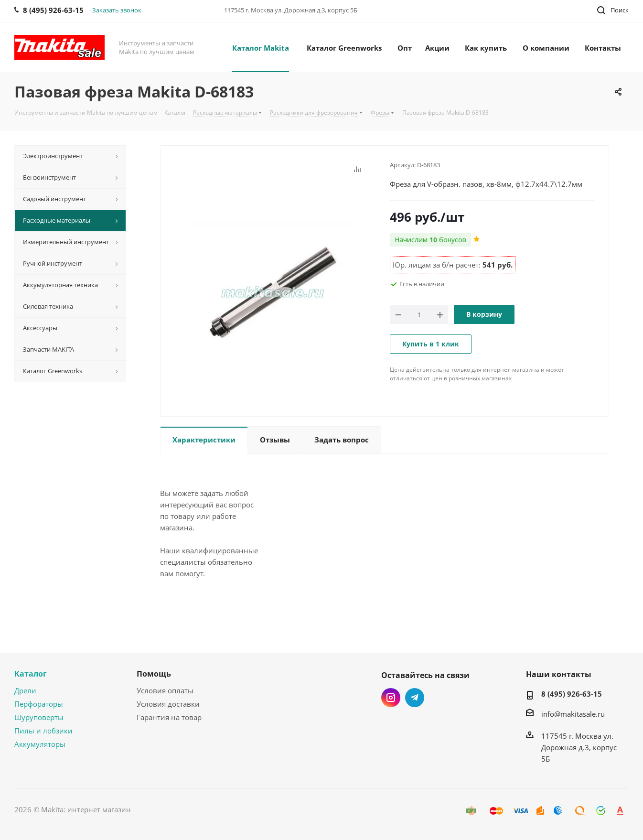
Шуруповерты (39, 717)
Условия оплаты (165, 690)
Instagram (391, 698)
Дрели (25, 690)
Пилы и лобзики (43, 731)
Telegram (415, 698)
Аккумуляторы (40, 744)
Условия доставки (168, 704)
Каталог (31, 674)
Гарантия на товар (169, 717)
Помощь (154, 674)
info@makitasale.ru (573, 714)
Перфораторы (39, 704)
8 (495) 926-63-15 (572, 694)
